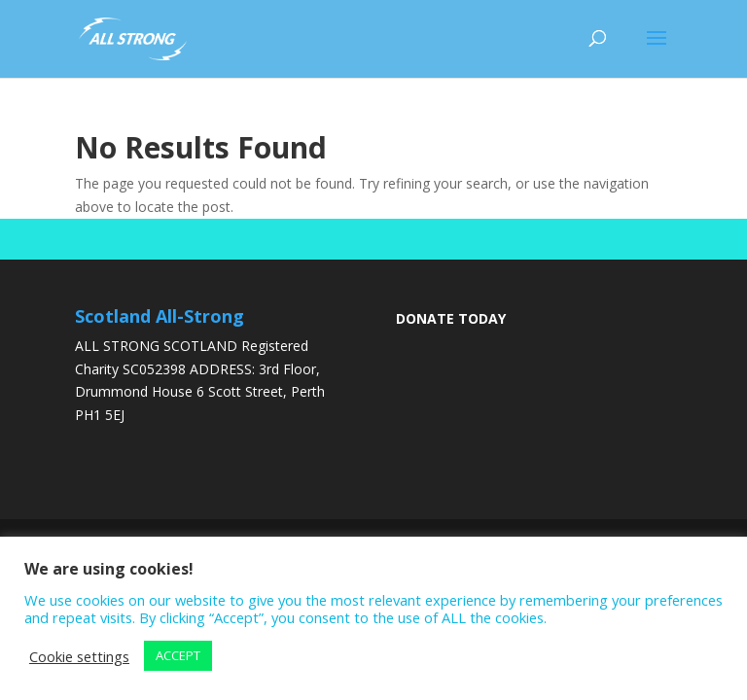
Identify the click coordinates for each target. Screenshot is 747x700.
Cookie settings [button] (79, 656)
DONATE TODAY (451, 318)
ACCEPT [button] (178, 655)
